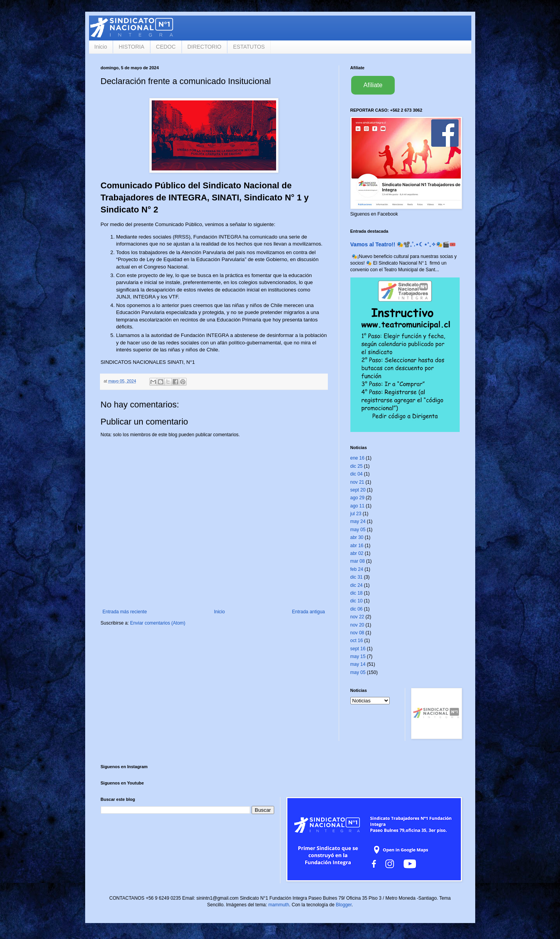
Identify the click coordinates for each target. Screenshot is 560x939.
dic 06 (357, 609)
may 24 (358, 521)
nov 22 (357, 617)
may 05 (358, 530)
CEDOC (166, 47)
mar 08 (358, 561)
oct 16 (357, 641)
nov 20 (357, 625)
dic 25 (357, 466)
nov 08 (357, 633)
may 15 (358, 656)
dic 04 (357, 474)
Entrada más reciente (125, 612)
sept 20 (358, 490)
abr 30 (357, 537)
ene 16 (358, 458)
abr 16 (357, 546)
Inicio (101, 47)
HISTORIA (131, 47)
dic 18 (357, 593)
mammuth (279, 905)
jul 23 (356, 514)
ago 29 (358, 498)
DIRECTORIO (205, 47)
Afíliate (373, 85)
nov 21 (357, 482)
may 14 (358, 664)
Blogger (344, 905)
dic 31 (357, 577)
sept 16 (358, 649)
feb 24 (357, 569)
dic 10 (357, 601)
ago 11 (358, 506)
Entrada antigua (309, 612)
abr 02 (357, 553)
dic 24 (357, 585)
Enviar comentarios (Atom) (158, 623)
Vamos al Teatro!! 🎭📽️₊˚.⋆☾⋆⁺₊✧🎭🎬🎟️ (403, 244)
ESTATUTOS (249, 47)
